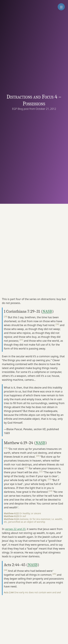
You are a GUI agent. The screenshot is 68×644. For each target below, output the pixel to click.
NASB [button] (47, 311)
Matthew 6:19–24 (18, 443)
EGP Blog (18, 109)
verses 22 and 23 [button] (15, 529)
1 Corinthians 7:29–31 (22, 311)
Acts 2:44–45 (15, 565)
